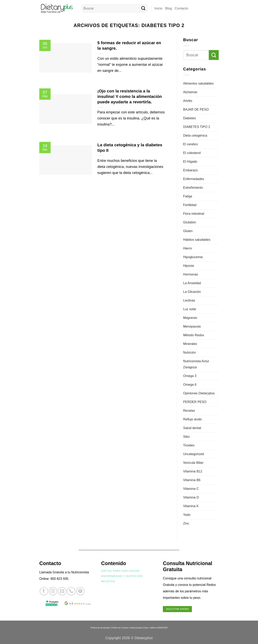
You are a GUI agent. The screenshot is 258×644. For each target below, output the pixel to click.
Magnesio (190, 318)
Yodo (187, 515)
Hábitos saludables (197, 240)
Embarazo (191, 170)
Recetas (189, 411)
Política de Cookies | (120, 628)
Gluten (188, 231)
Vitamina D (191, 497)
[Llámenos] (71, 591)
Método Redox (194, 335)
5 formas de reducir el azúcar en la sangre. (129, 45)
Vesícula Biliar (193, 463)
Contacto (182, 8)
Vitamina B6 (192, 480)
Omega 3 (190, 376)
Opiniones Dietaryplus (199, 393)
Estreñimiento (193, 188)
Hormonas (191, 274)
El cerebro (191, 144)
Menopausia (192, 326)
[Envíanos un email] (62, 591)
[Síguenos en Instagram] (53, 591)
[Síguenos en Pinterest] (80, 591)
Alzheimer (190, 92)
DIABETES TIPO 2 (197, 127)
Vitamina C (191, 489)
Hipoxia (189, 266)
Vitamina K (191, 506)
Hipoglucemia (193, 257)
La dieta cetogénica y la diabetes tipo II (130, 148)
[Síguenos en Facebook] (44, 591)
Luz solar (190, 309)
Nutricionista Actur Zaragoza (196, 364)
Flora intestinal (194, 214)
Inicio (158, 8)
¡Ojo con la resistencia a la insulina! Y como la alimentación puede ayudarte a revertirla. (130, 96)
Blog (168, 8)
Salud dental (192, 428)
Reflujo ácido (193, 419)
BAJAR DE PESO (196, 109)
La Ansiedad (192, 283)
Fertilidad (190, 205)
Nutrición (190, 352)
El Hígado (190, 162)
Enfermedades (194, 179)
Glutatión (190, 222)
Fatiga (188, 196)
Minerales (190, 344)
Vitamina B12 (193, 471)
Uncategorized (194, 454)
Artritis (188, 101)
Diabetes (190, 118)
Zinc (186, 523)
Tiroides (189, 445)
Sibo (186, 437)
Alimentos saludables (198, 83)
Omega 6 (190, 385)
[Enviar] (143, 8)
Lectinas (189, 300)
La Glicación (192, 292)
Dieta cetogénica (195, 136)
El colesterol (192, 153)
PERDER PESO (195, 402)
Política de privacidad (100, 628)
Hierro (188, 248)
